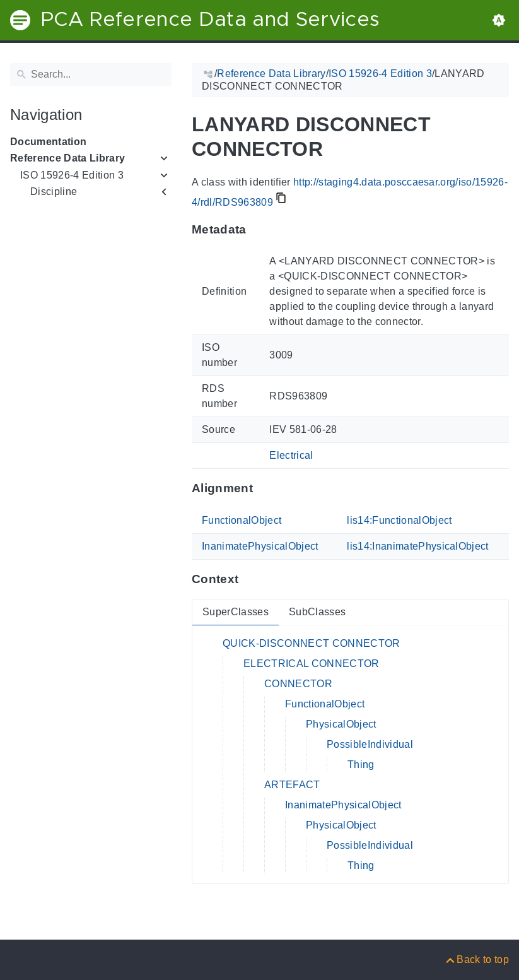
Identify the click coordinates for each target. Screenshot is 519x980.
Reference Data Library (67, 158)
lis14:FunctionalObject (399, 520)
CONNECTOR (298, 684)
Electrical (291, 455)
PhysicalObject (341, 724)
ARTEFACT (292, 785)
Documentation (48, 142)
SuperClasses (236, 612)
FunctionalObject (242, 520)
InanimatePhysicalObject (260, 546)
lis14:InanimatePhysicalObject (418, 546)
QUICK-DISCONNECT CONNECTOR (312, 643)
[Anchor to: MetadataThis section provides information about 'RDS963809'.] (259, 229)
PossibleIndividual (370, 744)
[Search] (91, 74)
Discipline (54, 192)
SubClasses (317, 612)
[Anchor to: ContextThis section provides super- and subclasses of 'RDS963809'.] (251, 579)
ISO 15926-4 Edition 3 (72, 175)
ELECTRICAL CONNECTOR (312, 664)
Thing (361, 765)
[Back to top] (476, 959)
